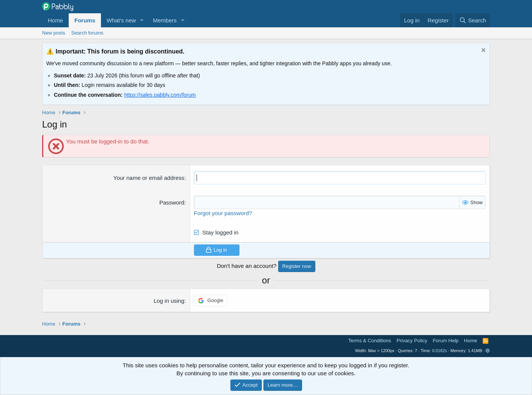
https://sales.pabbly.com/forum (160, 95)
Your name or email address (149, 178)
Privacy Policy (412, 341)
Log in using (169, 301)
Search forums (87, 33)
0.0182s (440, 351)
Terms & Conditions (370, 341)
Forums (85, 20)
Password (172, 202)
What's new (121, 20)
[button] (142, 20)
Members (165, 20)
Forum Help (445, 341)
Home (55, 20)
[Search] (473, 20)
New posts (54, 33)
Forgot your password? (223, 213)
